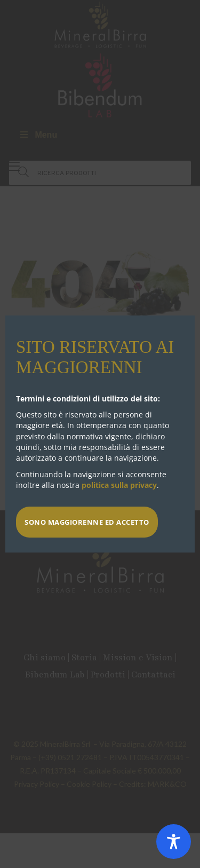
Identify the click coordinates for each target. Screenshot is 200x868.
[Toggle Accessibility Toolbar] (174, 842)
